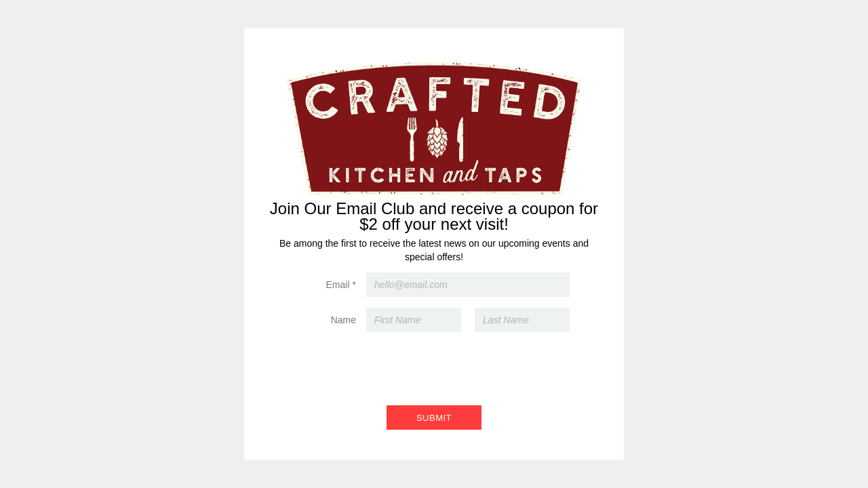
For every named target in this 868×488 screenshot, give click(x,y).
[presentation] (434, 365)
